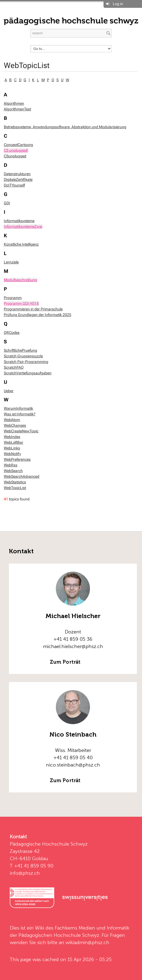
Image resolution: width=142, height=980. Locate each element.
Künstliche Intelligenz (21, 244)
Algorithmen (14, 103)
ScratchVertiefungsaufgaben (28, 373)
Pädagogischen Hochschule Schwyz (59, 935)
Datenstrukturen (17, 174)
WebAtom (12, 420)
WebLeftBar (14, 442)
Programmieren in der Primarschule (33, 309)
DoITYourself (14, 185)
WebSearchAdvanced (22, 476)
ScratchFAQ (14, 367)
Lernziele (11, 262)
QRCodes (12, 333)
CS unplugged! (16, 150)
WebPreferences (17, 459)
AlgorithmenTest (17, 109)
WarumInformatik (18, 408)
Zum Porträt (65, 662)
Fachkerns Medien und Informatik (92, 928)
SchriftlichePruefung (20, 350)
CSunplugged (15, 156)
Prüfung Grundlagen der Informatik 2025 (38, 315)
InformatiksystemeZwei (23, 226)
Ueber (9, 391)
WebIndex (12, 437)
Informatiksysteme (19, 221)
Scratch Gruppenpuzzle (23, 356)
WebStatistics (15, 482)
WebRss (11, 465)
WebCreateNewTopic (21, 431)
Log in (118, 4)
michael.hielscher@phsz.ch (73, 646)
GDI (7, 203)
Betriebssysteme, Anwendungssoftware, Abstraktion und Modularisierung (65, 127)
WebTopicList (27, 65)
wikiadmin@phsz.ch (87, 942)
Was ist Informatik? (20, 414)
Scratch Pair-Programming (26, 362)
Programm (13, 298)
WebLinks (12, 448)
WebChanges (15, 425)
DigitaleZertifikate (18, 179)
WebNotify (12, 454)
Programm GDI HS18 (21, 303)
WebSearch (13, 471)
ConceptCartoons (18, 145)
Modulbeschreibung (20, 280)
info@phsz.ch (25, 873)
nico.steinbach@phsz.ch (73, 765)
